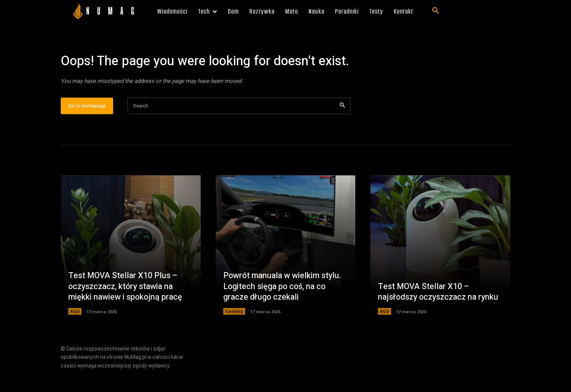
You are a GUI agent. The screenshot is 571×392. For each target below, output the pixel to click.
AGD (75, 333)
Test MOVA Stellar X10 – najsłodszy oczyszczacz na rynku (429, 308)
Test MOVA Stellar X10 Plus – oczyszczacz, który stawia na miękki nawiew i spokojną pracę (126, 308)
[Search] (342, 128)
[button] (436, 11)
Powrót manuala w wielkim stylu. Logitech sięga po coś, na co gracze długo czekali (284, 308)
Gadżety (234, 333)
